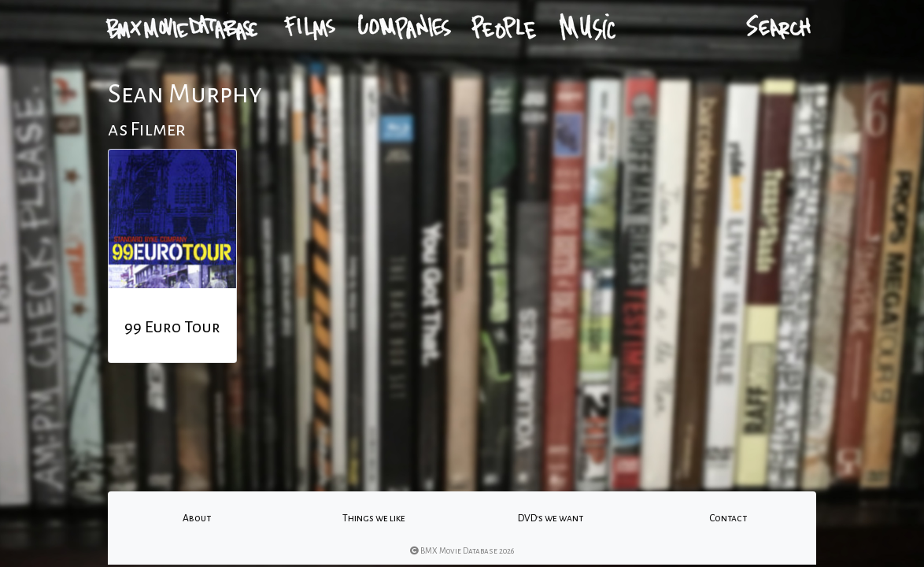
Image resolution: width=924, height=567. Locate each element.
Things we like (374, 518)
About (197, 518)
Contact (728, 518)
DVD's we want (551, 518)
